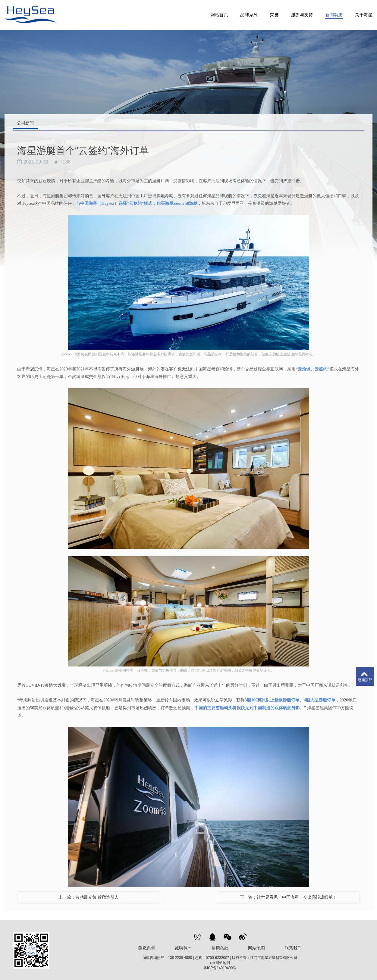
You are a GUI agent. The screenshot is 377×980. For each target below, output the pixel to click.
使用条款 (220, 945)
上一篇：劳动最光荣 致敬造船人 (89, 894)
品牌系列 (249, 13)
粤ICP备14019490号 (220, 965)
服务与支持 (302, 13)
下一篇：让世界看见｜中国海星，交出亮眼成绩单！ (288, 894)
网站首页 (219, 13)
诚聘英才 (183, 945)
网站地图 (256, 945)
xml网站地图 (220, 960)
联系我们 (293, 945)
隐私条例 (147, 945)
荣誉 (274, 13)
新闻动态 (334, 13)
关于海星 (364, 13)
